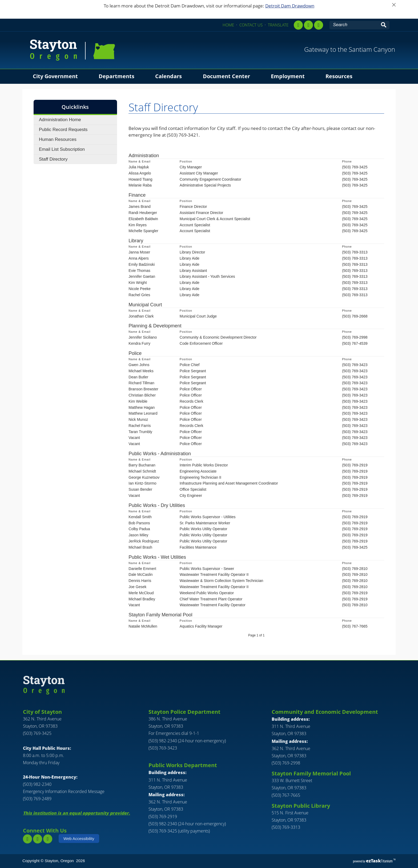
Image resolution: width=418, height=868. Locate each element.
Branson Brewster (143, 389)
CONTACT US (251, 25)
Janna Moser (139, 252)
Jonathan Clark (141, 316)
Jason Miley (138, 535)
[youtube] (319, 25)
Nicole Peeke (140, 289)
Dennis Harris (140, 581)
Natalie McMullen (143, 626)
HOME (228, 25)
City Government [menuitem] (55, 76)
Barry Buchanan (142, 465)
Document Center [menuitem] (226, 76)
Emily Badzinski (142, 264)
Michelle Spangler (143, 231)
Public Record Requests (63, 130)
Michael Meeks (141, 371)
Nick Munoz (138, 419)
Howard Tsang (140, 179)
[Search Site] (354, 25)
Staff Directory (53, 159)
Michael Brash (140, 547)
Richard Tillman (141, 383)
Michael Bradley (142, 599)
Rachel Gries (139, 295)
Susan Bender (140, 489)
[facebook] (298, 25)
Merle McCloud (141, 593)
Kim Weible (138, 401)
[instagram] (38, 839)
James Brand (139, 207)
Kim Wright (138, 283)
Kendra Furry (139, 343)
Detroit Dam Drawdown (290, 6)
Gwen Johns (139, 365)
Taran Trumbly (140, 432)
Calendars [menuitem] (168, 76)
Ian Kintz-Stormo (142, 483)
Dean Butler (138, 377)
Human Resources (58, 139)
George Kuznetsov (144, 477)
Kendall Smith (140, 517)
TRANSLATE (278, 25)
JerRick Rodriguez (144, 541)
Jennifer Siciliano (143, 337)
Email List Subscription (62, 149)
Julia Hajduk (139, 167)
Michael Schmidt (142, 471)
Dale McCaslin (140, 574)
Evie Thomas (139, 271)
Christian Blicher (142, 395)
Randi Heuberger (143, 213)
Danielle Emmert (142, 569)
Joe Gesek (137, 587)
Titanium (380, 861)
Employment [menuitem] (288, 76)
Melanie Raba (140, 185)
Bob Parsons (139, 523)
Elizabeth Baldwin (143, 219)
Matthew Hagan (142, 407)
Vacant (134, 438)
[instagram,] (308, 25)
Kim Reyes (138, 225)
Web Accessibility (79, 839)
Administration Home (60, 120)
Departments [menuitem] (116, 76)
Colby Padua (139, 529)
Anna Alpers (139, 258)
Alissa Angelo (140, 173)
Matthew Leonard (143, 413)
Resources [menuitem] (339, 76)
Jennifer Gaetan (142, 276)
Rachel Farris (140, 426)
